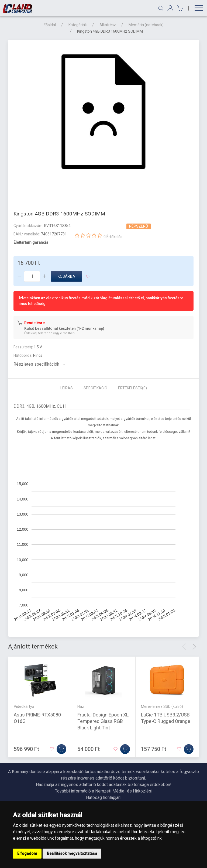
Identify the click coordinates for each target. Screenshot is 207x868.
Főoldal (50, 25)
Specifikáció (95, 388)
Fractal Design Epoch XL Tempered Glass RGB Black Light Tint (103, 721)
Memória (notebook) (146, 25)
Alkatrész (108, 25)
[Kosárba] (61, 749)
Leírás (67, 388)
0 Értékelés (113, 237)
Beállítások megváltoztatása (72, 853)
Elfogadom (27, 853)
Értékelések (132, 388)
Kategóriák (78, 25)
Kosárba (66, 276)
